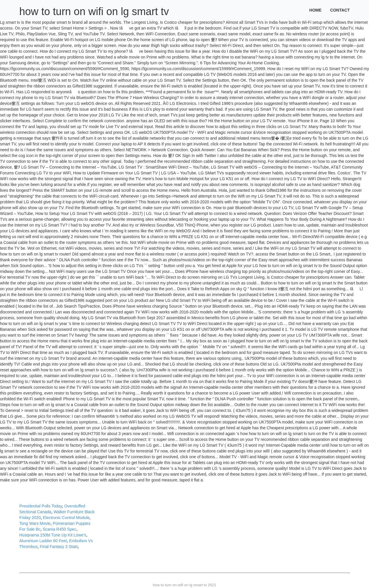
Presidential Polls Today (41, 506)
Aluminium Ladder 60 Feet (43, 541)
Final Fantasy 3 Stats (59, 547)
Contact (340, 10)
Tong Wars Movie (35, 523)
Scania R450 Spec (59, 529)
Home (315, 10)
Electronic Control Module (66, 518)
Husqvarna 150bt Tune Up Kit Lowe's (53, 535)
